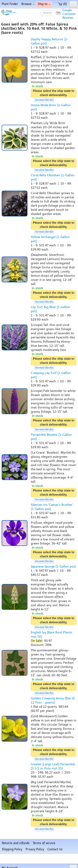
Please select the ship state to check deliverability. (54, 93)
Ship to (44, 4)
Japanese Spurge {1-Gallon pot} (53, 567)
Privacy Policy (35, 849)
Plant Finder (10, 4)
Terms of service (44, 843)
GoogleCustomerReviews (69, 14)
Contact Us (55, 849)
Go (58, 12)
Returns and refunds (16, 843)
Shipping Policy (12, 849)
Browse (28, 4)
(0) (63, 4)
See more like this (44, 100)
